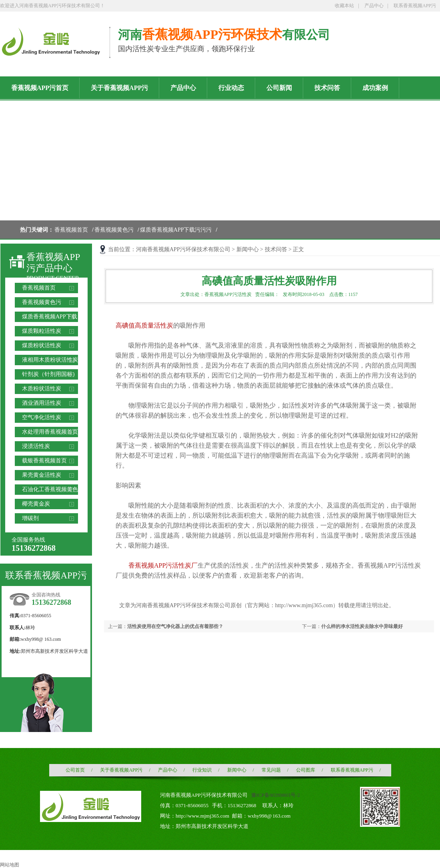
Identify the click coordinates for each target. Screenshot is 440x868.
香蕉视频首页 (71, 230)
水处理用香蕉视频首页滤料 (50, 433)
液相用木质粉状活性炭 (50, 360)
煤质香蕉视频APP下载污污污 (176, 230)
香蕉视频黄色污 (114, 230)
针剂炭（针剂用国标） (50, 374)
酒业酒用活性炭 (42, 403)
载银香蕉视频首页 (44, 461)
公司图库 (306, 770)
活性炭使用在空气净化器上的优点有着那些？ (175, 626)
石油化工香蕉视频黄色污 (50, 491)
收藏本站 (344, 6)
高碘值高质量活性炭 (144, 325)
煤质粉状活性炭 (42, 345)
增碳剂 (30, 518)
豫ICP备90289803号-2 (276, 795)
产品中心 (374, 6)
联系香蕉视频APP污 (415, 6)
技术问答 (276, 249)
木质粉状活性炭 (42, 389)
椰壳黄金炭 (36, 504)
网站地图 (10, 865)
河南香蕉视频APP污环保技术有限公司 (183, 249)
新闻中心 (248, 249)
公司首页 (75, 770)
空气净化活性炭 (42, 417)
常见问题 (271, 770)
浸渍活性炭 (36, 446)
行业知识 (202, 770)
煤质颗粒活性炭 (42, 331)
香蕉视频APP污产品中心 (53, 263)
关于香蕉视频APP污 (121, 770)
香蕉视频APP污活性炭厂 (163, 565)
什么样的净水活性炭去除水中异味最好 (362, 626)
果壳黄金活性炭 (42, 475)
